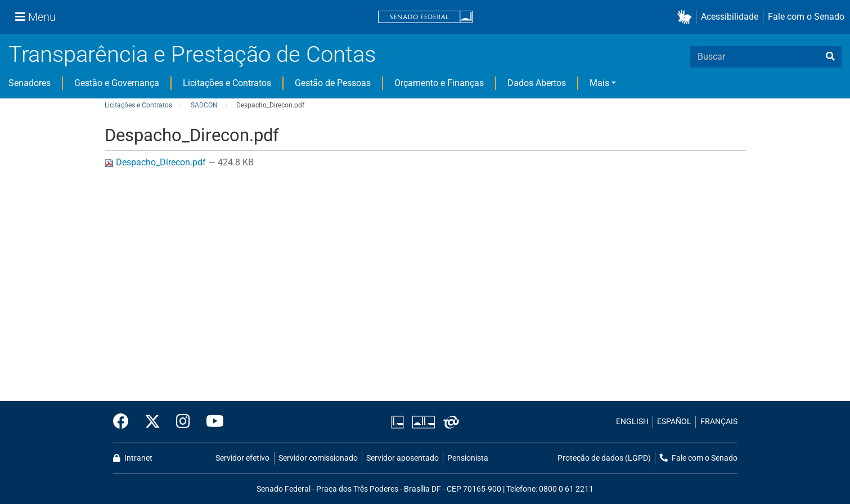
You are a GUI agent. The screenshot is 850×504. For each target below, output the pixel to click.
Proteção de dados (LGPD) (604, 458)
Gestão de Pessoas (333, 83)
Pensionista (468, 458)
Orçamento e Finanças (439, 83)
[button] (687, 17)
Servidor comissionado (318, 458)
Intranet (133, 458)
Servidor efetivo (242, 458)
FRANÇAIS (719, 422)
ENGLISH (632, 422)
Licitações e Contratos (227, 83)
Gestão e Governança (117, 83)
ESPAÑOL (674, 422)
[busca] (830, 57)
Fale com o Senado (806, 17)
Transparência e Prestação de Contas (192, 54)
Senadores (30, 83)
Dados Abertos (537, 83)
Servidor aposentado (402, 458)
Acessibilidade (730, 17)
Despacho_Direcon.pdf (156, 162)
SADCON (204, 105)
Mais (599, 83)
